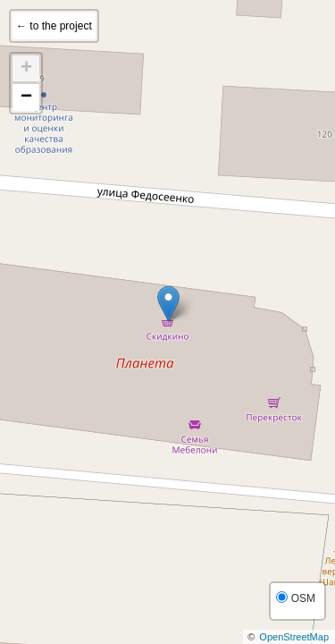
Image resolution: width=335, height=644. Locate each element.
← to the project (54, 26)
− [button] (26, 97)
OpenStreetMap (294, 637)
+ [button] (26, 69)
